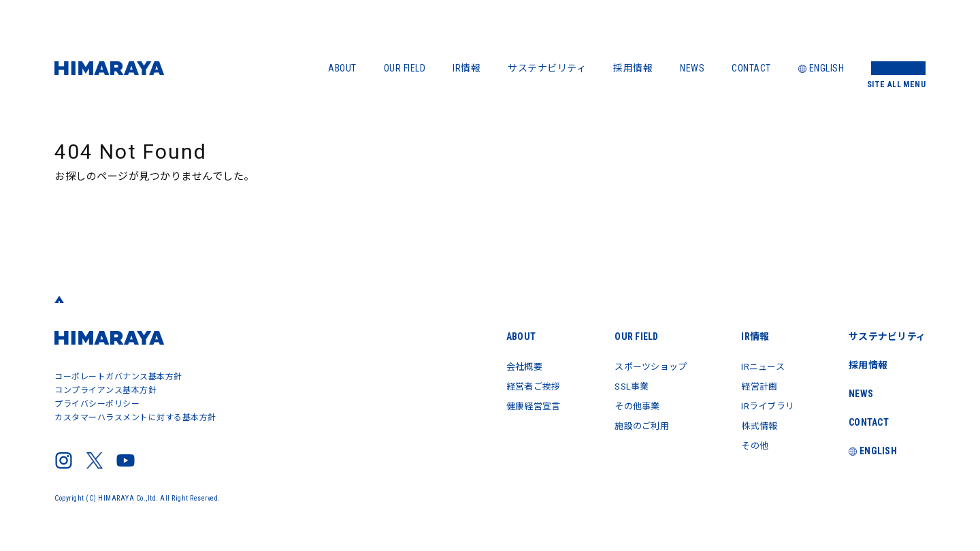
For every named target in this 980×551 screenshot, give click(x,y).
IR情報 (467, 68)
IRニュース (759, 366)
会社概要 (508, 366)
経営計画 (755, 385)
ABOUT (342, 68)
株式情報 (755, 424)
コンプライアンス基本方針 (105, 390)
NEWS (692, 68)
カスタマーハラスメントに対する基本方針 (135, 418)
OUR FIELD (405, 68)
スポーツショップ (641, 366)
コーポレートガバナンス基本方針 (118, 377)
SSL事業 (621, 385)
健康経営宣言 (518, 405)
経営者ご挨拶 (518, 385)
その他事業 (626, 405)
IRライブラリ (764, 405)
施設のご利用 (631, 424)
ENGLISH (821, 68)
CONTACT (751, 68)
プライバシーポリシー (97, 404)
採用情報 (633, 68)
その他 (750, 443)
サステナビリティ (547, 68)
